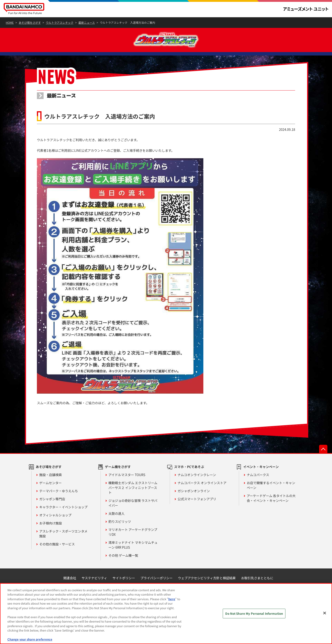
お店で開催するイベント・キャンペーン (271, 496)
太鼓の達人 (116, 524)
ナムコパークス (258, 485)
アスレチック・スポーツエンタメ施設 (63, 544)
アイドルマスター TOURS (127, 485)
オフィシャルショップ (55, 525)
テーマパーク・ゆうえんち (59, 501)
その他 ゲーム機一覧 (123, 566)
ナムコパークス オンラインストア (202, 493)
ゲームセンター (50, 493)
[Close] (325, 613)
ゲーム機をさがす (118, 477)
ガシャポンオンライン (194, 501)
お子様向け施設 (50, 533)
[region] (166, 614)
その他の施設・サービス (57, 554)
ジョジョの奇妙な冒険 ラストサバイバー (133, 513)
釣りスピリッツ (120, 532)
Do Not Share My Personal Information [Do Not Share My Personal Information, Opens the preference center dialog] (254, 613)
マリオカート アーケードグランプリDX (133, 542)
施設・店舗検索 (50, 485)
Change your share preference (30, 639)
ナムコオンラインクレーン (197, 485)
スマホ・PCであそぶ (189, 477)
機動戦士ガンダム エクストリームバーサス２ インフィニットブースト (133, 498)
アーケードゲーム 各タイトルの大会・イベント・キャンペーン (271, 508)
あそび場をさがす (49, 477)
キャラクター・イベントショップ (63, 517)
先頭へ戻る (323, 459)
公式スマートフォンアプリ (197, 509)
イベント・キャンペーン (261, 477)
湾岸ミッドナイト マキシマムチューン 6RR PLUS (133, 555)
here (172, 599)
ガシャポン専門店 (52, 509)
